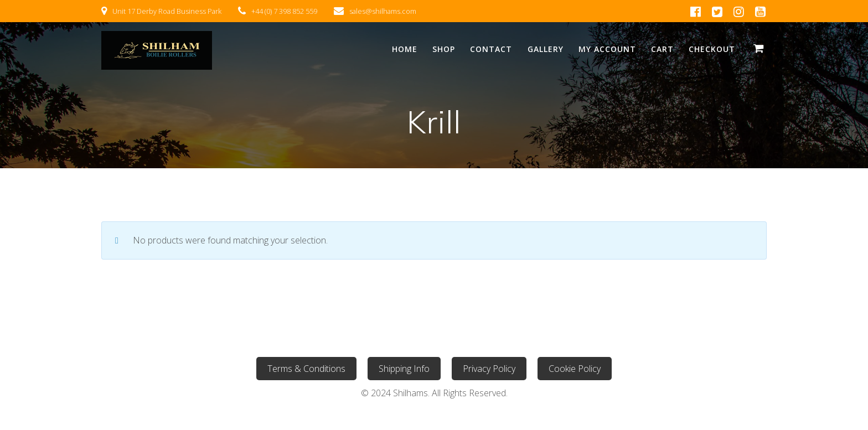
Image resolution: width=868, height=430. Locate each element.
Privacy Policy (489, 369)
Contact (491, 49)
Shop (444, 49)
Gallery (546, 49)
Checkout (712, 49)
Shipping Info (404, 369)
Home (405, 49)
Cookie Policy (575, 369)
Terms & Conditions (306, 369)
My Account (607, 49)
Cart (662, 49)
